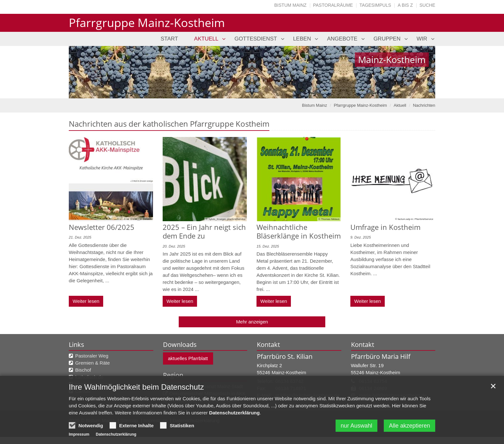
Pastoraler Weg (92, 356)
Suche (427, 5)
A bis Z (405, 5)
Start (169, 39)
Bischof (83, 370)
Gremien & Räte (93, 363)
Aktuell (206, 39)
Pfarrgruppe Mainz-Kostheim (360, 105)
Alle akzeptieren (410, 427)
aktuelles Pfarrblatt (188, 358)
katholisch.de (89, 377)
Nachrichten (424, 105)
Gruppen (387, 39)
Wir (422, 39)
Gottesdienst (256, 39)
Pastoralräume (333, 5)
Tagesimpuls (375, 5)
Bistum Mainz (290, 5)
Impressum (79, 436)
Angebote (342, 39)
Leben (302, 39)
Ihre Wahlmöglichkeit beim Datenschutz (136, 388)
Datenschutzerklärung (234, 414)
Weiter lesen (86, 301)
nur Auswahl (356, 427)
